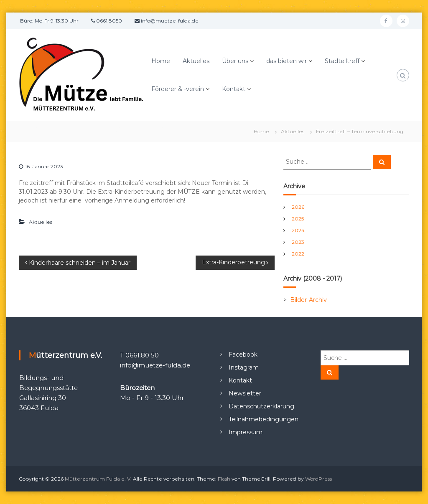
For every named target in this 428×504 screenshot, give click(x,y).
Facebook (243, 355)
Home (161, 61)
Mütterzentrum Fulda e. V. (98, 479)
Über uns (235, 61)
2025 (298, 219)
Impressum (246, 432)
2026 (298, 207)
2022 (298, 254)
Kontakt (234, 89)
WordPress (318, 479)
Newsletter (245, 393)
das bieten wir (287, 61)
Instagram (244, 367)
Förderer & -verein (178, 89)
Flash (224, 479)
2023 (298, 242)
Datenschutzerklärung (261, 406)
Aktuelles (196, 61)
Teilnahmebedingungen (264, 419)
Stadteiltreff (342, 61)
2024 (298, 230)
